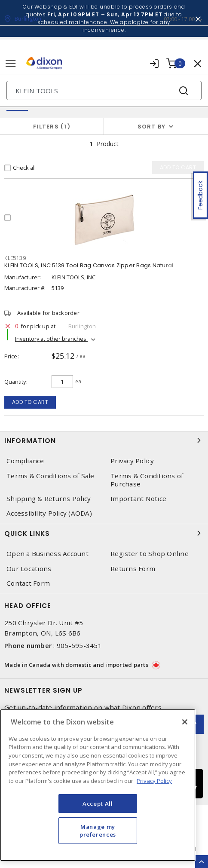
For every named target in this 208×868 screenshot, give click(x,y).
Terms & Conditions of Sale (50, 476)
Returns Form (133, 569)
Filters (52, 127)
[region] (98, 785)
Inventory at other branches (51, 339)
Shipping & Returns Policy (49, 499)
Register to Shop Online (150, 554)
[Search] (104, 90)
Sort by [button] (152, 127)
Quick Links (104, 533)
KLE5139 (15, 258)
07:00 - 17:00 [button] (179, 19)
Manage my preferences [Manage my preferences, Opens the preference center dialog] (98, 831)
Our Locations (29, 569)
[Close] (185, 722)
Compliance (25, 461)
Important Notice (138, 499)
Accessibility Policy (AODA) (49, 513)
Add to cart (30, 402)
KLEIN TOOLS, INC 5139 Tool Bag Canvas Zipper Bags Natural (89, 265)
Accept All (98, 804)
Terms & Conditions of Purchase (147, 480)
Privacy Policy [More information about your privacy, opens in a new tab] (154, 781)
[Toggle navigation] (11, 63)
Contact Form (28, 583)
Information (104, 440)
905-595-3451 (79, 645)
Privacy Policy (132, 461)
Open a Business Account (47, 554)
